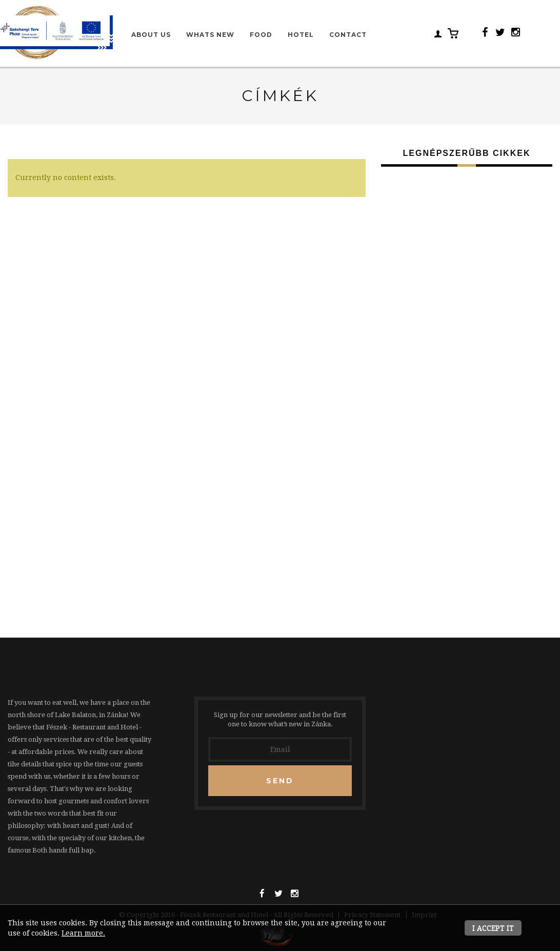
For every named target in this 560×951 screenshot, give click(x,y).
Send (280, 781)
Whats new (210, 35)
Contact (348, 35)
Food (261, 35)
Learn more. (83, 933)
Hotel (301, 35)
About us (151, 35)
